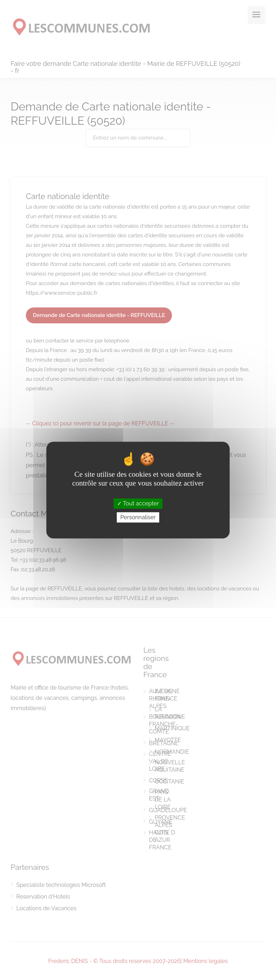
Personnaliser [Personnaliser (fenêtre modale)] (138, 517)
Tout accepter (138, 503)
